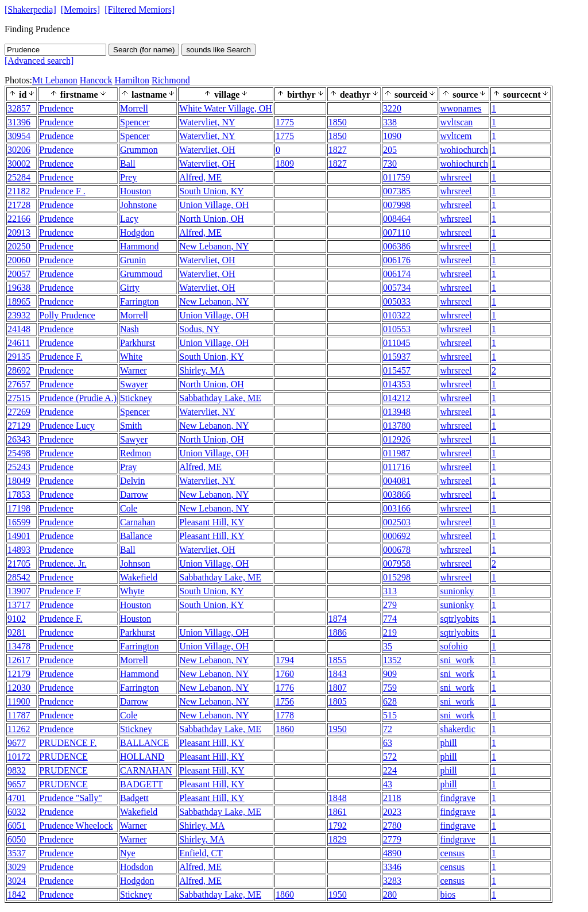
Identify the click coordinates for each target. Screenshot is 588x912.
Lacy (129, 219)
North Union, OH (211, 219)
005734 (397, 288)
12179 (19, 674)
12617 (19, 660)
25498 (19, 453)
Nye (128, 853)
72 (388, 729)
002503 (397, 522)
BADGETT (142, 784)
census (452, 853)
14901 (19, 536)
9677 (17, 743)
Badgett (134, 798)
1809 (285, 163)
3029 (17, 867)
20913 (19, 232)
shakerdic (457, 729)
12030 (19, 688)
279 (390, 605)
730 (390, 163)
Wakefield (139, 577)
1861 (338, 812)
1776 (285, 688)
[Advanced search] (39, 61)
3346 (392, 867)
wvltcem (456, 136)
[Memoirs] (80, 9)
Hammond (140, 246)
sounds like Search (218, 50)
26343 (19, 439)
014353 (397, 384)
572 (390, 757)
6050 (17, 839)
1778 (285, 715)
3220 (392, 108)
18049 (19, 481)
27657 (19, 384)
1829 (338, 839)
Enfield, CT (201, 853)
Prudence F (60, 591)
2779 (392, 839)
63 (388, 743)
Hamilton (132, 80)
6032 (17, 812)
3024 (17, 881)
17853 (19, 495)
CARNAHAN (146, 770)
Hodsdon (137, 867)
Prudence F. (61, 357)
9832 (17, 770)
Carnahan (138, 522)
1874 (338, 619)
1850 (338, 122)
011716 (396, 467)
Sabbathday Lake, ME (220, 398)
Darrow (134, 495)
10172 (19, 757)
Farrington (140, 301)
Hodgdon (137, 232)
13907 (19, 591)
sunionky (457, 591)
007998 (397, 205)
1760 (285, 674)
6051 (17, 826)
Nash (129, 329)
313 (390, 591)
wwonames (461, 108)
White (131, 357)
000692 (397, 536)
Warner (134, 370)
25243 (19, 467)
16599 (19, 522)
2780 (392, 826)
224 (390, 770)
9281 (17, 632)
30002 (19, 163)
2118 (392, 798)
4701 (17, 798)
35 (388, 646)
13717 (19, 605)
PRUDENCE (63, 757)
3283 (392, 881)
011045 (396, 343)
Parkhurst (138, 343)
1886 (338, 632)
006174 (397, 274)
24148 (19, 329)
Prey (128, 177)
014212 (397, 398)
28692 (19, 370)
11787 (19, 715)
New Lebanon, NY (214, 246)
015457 (397, 370)
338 (390, 122)
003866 (397, 495)
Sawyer (134, 439)
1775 (285, 122)
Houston (136, 191)
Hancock (96, 80)
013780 (397, 426)
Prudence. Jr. (63, 563)
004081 (397, 481)
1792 (338, 826)
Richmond (171, 80)
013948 (397, 412)
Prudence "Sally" (70, 798)
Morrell (134, 108)
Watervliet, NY (207, 122)
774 (390, 619)
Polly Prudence (67, 315)
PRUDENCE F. (68, 743)
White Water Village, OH (226, 108)
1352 (392, 660)
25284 (19, 177)
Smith (131, 426)
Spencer (135, 122)
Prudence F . (62, 191)
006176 (397, 260)
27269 (19, 412)
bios (448, 894)
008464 (397, 219)
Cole (129, 508)
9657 (17, 784)
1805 (338, 701)
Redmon (136, 453)
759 (390, 688)
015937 (397, 357)
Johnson (135, 563)
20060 (19, 260)
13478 (19, 646)
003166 (397, 508)
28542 (19, 577)
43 (388, 784)
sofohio (454, 646)
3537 (17, 853)
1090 (392, 136)
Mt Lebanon (55, 80)
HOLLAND (142, 757)
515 (390, 715)
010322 (397, 315)
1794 (285, 660)
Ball (128, 163)
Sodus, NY (199, 329)
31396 (19, 122)
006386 (397, 246)
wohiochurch (464, 150)
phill (448, 743)
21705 (19, 563)
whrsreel (456, 177)
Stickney (136, 398)
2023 (392, 812)
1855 (338, 660)
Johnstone (138, 205)
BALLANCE (144, 743)
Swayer (134, 384)
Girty (130, 288)
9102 (17, 619)
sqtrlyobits (459, 619)
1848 (338, 798)
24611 (19, 343)
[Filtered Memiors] (140, 9)
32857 (19, 108)
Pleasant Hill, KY (212, 522)
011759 (396, 177)
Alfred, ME (200, 177)
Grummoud (141, 274)
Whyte (132, 591)
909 (390, 674)
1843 (338, 674)
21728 (19, 205)
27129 (19, 426)
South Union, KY (211, 191)
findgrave (457, 798)
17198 (19, 508)
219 (390, 632)
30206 (19, 150)
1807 (338, 688)
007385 (397, 191)
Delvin (133, 481)
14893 (19, 550)
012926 (397, 439)
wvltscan (456, 122)
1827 (338, 150)
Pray (128, 467)
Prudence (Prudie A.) (78, 398)
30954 (19, 136)
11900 (19, 701)
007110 (396, 232)
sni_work (457, 660)
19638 (19, 288)
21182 (19, 191)
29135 (19, 357)
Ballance (136, 536)
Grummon (139, 150)
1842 (17, 894)
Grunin (133, 260)
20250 (19, 246)
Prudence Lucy (67, 426)
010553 (397, 329)
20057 (19, 274)
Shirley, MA (202, 370)
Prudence (56, 108)
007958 (397, 563)
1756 (285, 701)
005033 (397, 301)
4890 (392, 853)
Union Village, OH (214, 205)
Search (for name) (144, 50)
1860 (285, 729)
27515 (19, 398)
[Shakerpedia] (30, 9)
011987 (396, 453)
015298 (397, 577)
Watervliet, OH (207, 150)
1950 (338, 729)
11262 (19, 729)
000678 (397, 550)
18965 (19, 301)
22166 (19, 219)
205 (390, 150)
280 (390, 894)
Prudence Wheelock (76, 826)
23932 (19, 315)
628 (390, 701)
